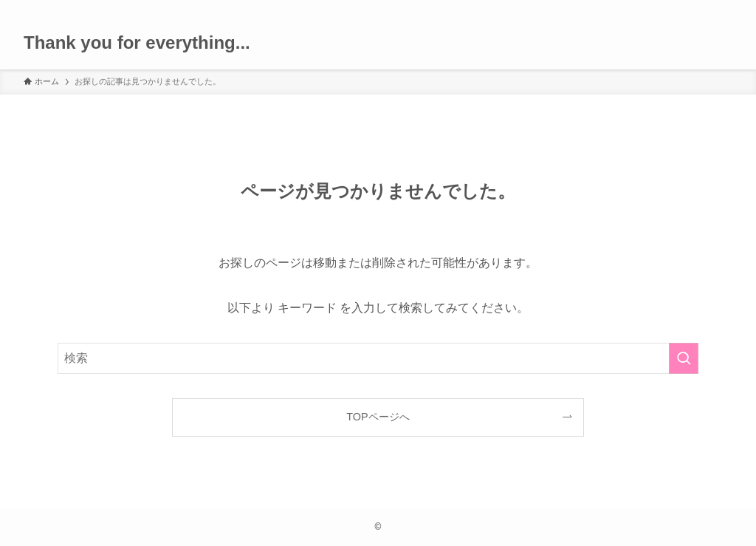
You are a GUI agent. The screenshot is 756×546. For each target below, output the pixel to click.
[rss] (704, 8)
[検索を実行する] (684, 358)
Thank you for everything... (137, 43)
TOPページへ (378, 417)
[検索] (723, 8)
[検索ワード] (378, 358)
